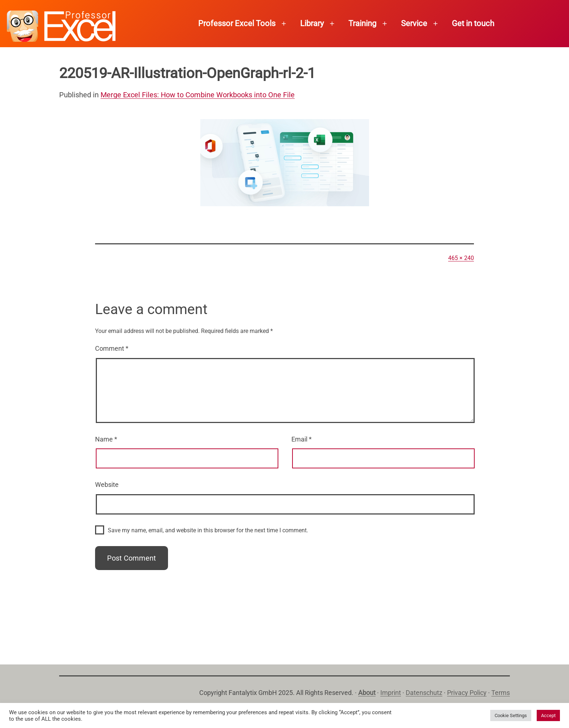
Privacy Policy (467, 693)
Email (302, 439)
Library (312, 23)
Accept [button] (548, 715)
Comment (112, 348)
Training (362, 23)
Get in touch (473, 23)
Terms (501, 693)
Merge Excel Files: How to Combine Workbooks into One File (198, 95)
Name (106, 439)
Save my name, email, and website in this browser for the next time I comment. (208, 530)
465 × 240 (461, 258)
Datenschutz (424, 693)
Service (414, 23)
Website (107, 485)
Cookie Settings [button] (511, 715)
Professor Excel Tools (237, 23)
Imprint (391, 693)
